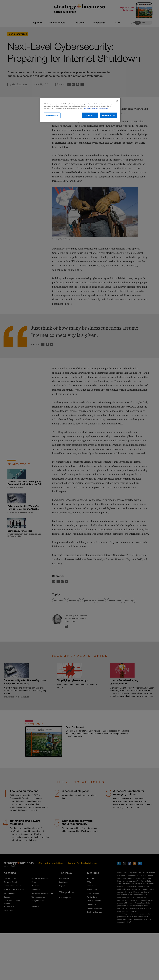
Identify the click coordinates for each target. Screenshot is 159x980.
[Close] (117, 101)
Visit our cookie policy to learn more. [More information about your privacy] (96, 108)
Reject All (90, 115)
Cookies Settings (52, 115)
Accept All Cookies (109, 115)
